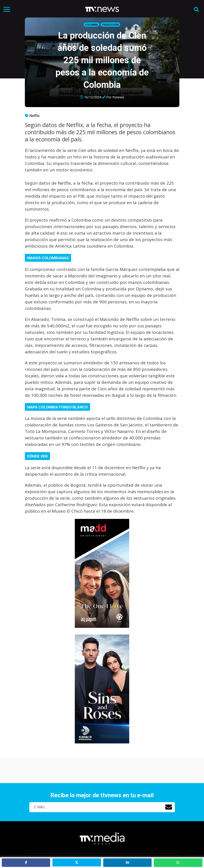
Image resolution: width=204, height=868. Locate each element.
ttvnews (118, 97)
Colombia (91, 25)
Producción (110, 25)
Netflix (34, 116)
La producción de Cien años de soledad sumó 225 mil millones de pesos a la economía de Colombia (102, 60)
